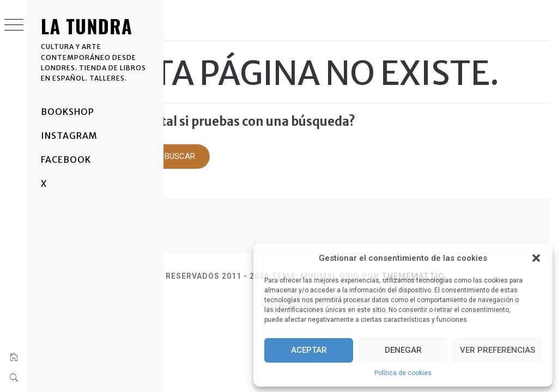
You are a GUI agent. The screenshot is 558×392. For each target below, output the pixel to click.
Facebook (66, 160)
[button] (536, 258)
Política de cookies (403, 373)
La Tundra (87, 26)
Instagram (69, 136)
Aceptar (309, 350)
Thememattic (203, 315)
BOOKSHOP (68, 112)
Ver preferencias (498, 350)
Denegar (403, 350)
